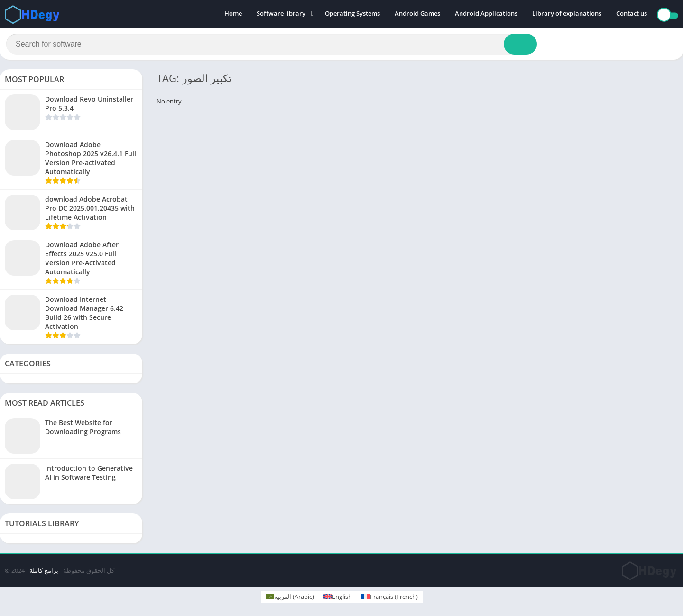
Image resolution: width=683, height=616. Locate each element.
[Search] (272, 46)
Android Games (417, 14)
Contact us (632, 14)
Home (233, 14)
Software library (281, 14)
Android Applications (486, 14)
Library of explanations (567, 14)
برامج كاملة (44, 574)
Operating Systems (352, 14)
